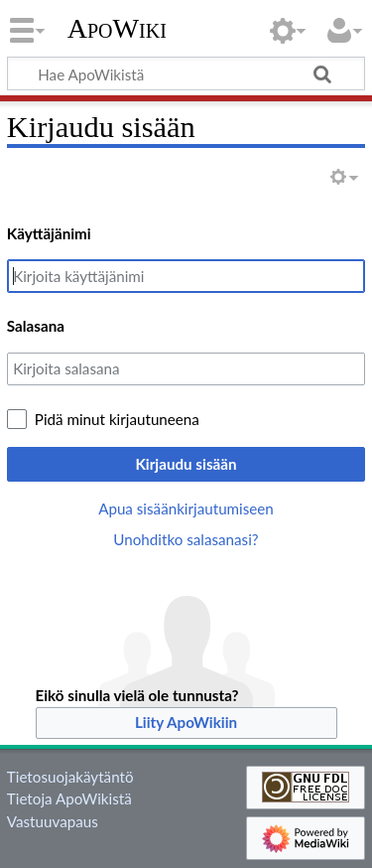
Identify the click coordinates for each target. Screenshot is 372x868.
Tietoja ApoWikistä (69, 798)
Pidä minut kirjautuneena (117, 419)
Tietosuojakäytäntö (70, 777)
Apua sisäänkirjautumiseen (186, 508)
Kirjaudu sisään (186, 464)
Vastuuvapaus (53, 821)
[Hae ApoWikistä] (186, 73)
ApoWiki (117, 29)
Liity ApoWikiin (186, 722)
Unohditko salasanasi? (186, 539)
